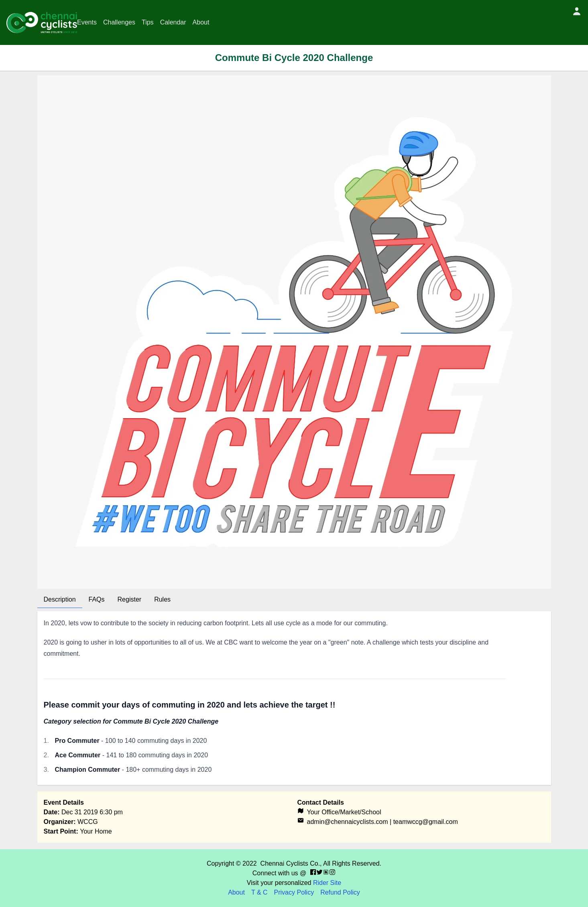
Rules (162, 599)
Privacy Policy (294, 892)
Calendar (173, 22)
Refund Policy (340, 892)
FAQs (97, 599)
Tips (148, 22)
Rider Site (327, 883)
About (201, 22)
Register (130, 599)
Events (87, 22)
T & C (259, 892)
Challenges (119, 22)
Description (60, 599)
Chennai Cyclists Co (289, 863)
